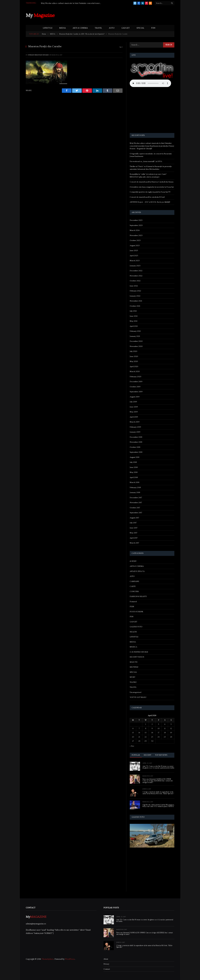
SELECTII (134, 662)
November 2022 (136, 276)
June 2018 (134, 467)
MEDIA (63, 28)
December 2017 (136, 498)
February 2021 (135, 331)
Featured (133, 602)
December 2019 (136, 382)
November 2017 (136, 503)
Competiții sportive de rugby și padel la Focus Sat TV (150, 192)
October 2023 (135, 240)
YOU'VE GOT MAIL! (138, 697)
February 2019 (135, 427)
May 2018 (134, 472)
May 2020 (134, 361)
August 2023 (135, 246)
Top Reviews (161, 755)
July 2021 (133, 311)
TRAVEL (98, 28)
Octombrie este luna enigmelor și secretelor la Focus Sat (152, 187)
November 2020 (136, 346)
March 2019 (135, 422)
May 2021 (134, 321)
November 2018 (136, 442)
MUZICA (133, 647)
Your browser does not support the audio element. (150, 83)
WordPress (70, 959)
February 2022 (135, 291)
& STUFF (133, 561)
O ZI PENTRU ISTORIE (139, 652)
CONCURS (134, 592)
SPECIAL (140, 28)
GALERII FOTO (136, 627)
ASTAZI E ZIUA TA (137, 571)
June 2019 (134, 407)
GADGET (126, 28)
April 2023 (134, 256)
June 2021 (134, 316)
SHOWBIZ (134, 667)
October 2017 (135, 508)
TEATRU (133, 682)
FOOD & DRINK (136, 612)
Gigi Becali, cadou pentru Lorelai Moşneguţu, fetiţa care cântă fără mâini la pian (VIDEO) (158, 806)
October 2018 (135, 447)
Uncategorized (135, 692)
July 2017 (133, 523)
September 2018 (136, 452)
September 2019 (136, 392)
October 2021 (135, 306)
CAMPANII (134, 581)
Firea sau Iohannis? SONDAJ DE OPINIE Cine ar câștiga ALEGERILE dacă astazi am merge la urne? (158, 781)
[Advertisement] (124, 15)
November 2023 (136, 235)
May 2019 (134, 412)
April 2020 (134, 367)
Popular (136, 755)
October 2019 (135, 387)
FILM (132, 607)
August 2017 (134, 518)
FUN (153, 28)
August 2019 (135, 397)
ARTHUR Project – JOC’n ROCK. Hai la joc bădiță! (150, 202)
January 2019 (135, 432)
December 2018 (136, 437)
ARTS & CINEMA (80, 28)
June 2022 (134, 286)
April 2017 (134, 538)
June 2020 (134, 356)
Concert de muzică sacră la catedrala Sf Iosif (147, 197)
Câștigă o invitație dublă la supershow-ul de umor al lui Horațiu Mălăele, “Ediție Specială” (158, 793)
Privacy (106, 964)
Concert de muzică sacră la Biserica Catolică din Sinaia (152, 182)
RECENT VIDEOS (137, 657)
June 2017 (134, 528)
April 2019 (134, 417)
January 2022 (135, 296)
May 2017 (133, 533)
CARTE (133, 586)
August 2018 (134, 457)
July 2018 (133, 462)
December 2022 (136, 271)
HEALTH (133, 632)
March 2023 (135, 261)
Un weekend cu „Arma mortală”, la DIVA (146, 161)
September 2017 (136, 513)
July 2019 (133, 402)
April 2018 (134, 477)
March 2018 (134, 482)
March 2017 (134, 543)
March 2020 (135, 372)
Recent (147, 755)
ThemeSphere (48, 959)
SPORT (132, 677)
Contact (107, 969)
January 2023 (135, 266)
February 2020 (135, 377)
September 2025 (136, 225)
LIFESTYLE (48, 28)
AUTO (112, 28)
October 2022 (135, 281)
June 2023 (134, 251)
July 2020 (133, 351)
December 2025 (136, 220)
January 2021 (135, 336)
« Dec (132, 746)
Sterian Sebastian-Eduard (38, 55)
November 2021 (136, 301)
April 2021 (134, 326)
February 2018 (135, 488)
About (106, 959)
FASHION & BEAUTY (138, 596)
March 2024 (135, 230)
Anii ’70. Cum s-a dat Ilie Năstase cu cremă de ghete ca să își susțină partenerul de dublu (158, 767)
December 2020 (136, 341)
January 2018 (135, 492)
